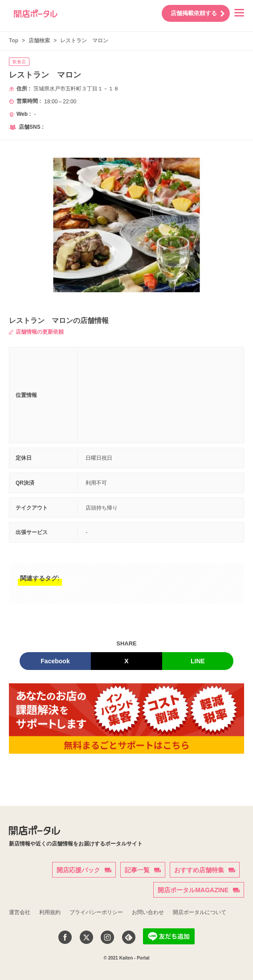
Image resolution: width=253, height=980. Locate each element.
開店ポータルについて (200, 912)
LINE (198, 661)
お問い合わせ (148, 912)
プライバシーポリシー (96, 912)
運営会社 (20, 912)
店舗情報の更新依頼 (36, 332)
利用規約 (50, 912)
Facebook (55, 661)
